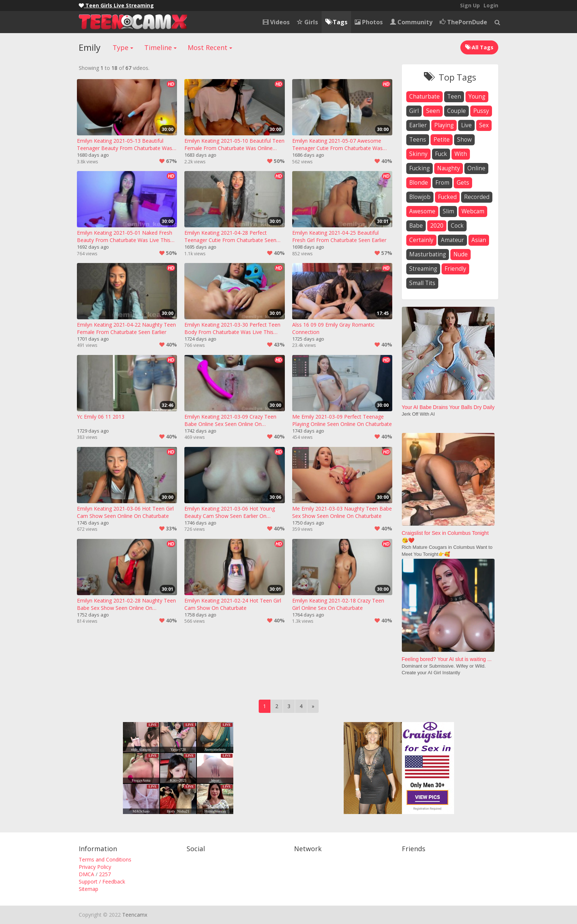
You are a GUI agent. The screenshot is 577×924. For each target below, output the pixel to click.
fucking (420, 168)
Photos (369, 22)
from (442, 183)
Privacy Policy (95, 867)
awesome (422, 211)
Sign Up (470, 5)
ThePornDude (463, 22)
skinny (418, 154)
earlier (418, 125)
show (464, 140)
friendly (455, 269)
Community (411, 22)
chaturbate (424, 97)
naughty (449, 168)
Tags (336, 22)
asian (479, 240)
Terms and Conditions (105, 859)
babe (416, 226)
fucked (447, 197)
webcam (473, 211)
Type (123, 47)
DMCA (86, 874)
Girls (307, 22)
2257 (105, 874)
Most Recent (210, 47)
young (477, 97)
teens (418, 140)
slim (448, 211)
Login (491, 5)
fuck (441, 154)
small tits (422, 283)
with (461, 154)
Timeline (160, 47)
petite (442, 140)
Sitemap (89, 889)
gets (463, 183)
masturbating (428, 254)
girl (414, 111)
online (476, 168)
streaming (423, 269)
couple (456, 111)
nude (461, 254)
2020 (437, 226)
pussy (481, 111)
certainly (421, 240)
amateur (452, 240)
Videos (276, 22)
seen (433, 111)
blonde (419, 183)
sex (484, 125)
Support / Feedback (102, 882)
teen (454, 97)
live (466, 125)
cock (457, 226)
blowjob (420, 197)
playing (444, 125)
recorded (477, 197)
